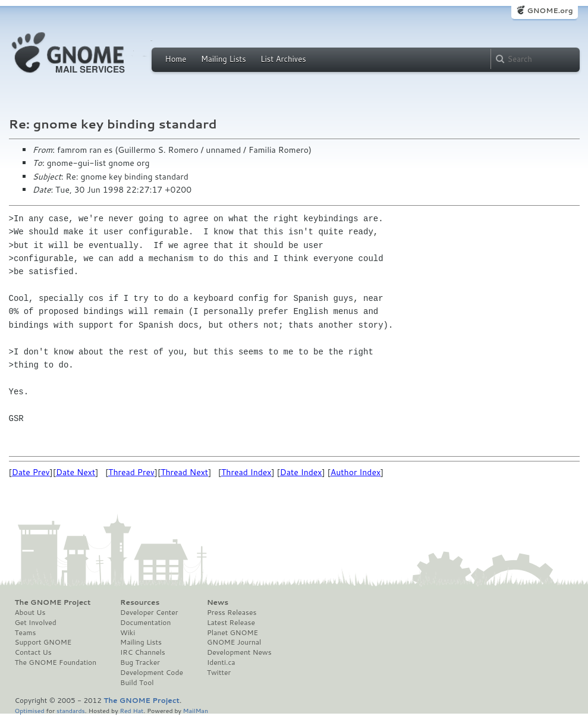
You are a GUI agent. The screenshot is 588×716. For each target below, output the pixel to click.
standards (71, 710)
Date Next (76, 472)
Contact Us (33, 652)
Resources (140, 602)
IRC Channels (143, 652)
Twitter (219, 673)
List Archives (283, 59)
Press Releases (232, 613)
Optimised (30, 710)
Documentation (145, 623)
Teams (26, 633)
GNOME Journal (234, 642)
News (218, 602)
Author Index (356, 472)
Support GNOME (43, 642)
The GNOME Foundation (56, 662)
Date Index (301, 472)
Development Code (152, 673)
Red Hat (131, 710)
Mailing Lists (224, 59)
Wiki (128, 633)
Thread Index (246, 472)
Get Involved (36, 623)
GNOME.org (550, 10)
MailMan (196, 710)
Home (176, 59)
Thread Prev (131, 472)
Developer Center (149, 613)
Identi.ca (221, 662)
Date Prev (31, 472)
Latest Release (231, 623)
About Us (30, 613)
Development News (239, 652)
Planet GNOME (232, 633)
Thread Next (184, 472)
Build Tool (137, 683)
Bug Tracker (140, 662)
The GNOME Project (53, 602)
